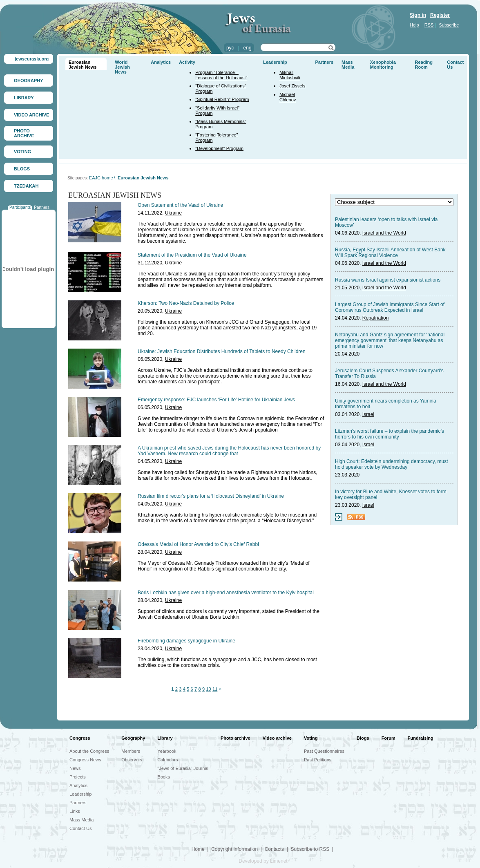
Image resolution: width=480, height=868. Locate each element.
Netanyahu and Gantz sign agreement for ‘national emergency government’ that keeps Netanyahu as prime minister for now (390, 340)
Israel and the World (384, 233)
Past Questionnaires (324, 751)
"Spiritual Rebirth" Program (222, 99)
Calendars (167, 760)
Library (165, 738)
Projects (78, 777)
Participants (20, 207)
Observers (132, 760)
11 (215, 689)
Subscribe (449, 25)
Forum (388, 738)
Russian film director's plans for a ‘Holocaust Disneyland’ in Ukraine (211, 496)
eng (248, 48)
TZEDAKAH (26, 186)
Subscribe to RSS (310, 849)
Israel (368, 414)
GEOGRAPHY (29, 81)
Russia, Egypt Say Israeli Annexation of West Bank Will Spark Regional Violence (390, 253)
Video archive (277, 738)
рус (230, 48)
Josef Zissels (292, 86)
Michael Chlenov (288, 97)
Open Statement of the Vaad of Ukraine (180, 205)
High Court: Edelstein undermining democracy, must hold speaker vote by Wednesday (392, 464)
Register (440, 15)
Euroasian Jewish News (83, 65)
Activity (187, 62)
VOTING (22, 152)
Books (164, 777)
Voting (311, 738)
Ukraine (173, 213)
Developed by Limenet (263, 861)
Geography (133, 738)
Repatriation (376, 318)
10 (208, 689)
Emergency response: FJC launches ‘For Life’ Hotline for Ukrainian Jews (216, 400)
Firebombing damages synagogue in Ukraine (186, 641)
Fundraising (421, 738)
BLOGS (22, 169)
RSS (429, 25)
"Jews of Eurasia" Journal (183, 768)
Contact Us (80, 828)
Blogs (363, 738)
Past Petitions (318, 760)
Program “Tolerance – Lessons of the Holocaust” (221, 75)
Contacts (274, 849)
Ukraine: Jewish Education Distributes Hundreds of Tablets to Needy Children (222, 351)
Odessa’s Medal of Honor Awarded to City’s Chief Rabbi (198, 544)
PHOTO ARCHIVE (24, 133)
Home (198, 849)
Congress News (85, 760)
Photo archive (236, 738)
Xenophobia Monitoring (383, 65)
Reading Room (424, 65)
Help (414, 25)
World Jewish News (122, 67)
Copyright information (234, 849)
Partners (42, 207)
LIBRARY (24, 98)
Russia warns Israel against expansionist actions (388, 280)
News (75, 768)
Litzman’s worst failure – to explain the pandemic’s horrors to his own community (390, 434)
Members (131, 751)
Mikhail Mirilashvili (290, 75)
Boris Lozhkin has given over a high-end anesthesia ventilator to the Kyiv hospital (226, 593)
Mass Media (348, 65)
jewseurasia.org (32, 59)
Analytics (161, 62)
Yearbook (167, 751)
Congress (80, 738)
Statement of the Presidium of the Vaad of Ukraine (192, 255)
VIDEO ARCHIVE (31, 115)
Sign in (418, 15)
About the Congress (89, 751)
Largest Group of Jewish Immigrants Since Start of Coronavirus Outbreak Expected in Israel (390, 307)
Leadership (275, 62)
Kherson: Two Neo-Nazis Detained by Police (186, 303)
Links (75, 811)
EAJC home (101, 178)
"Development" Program (219, 148)
